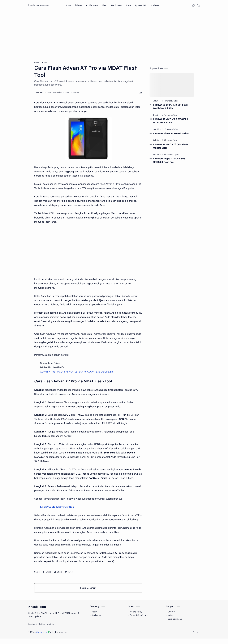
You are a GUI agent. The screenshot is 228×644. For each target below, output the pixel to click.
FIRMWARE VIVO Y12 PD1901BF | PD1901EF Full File (171, 122)
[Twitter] (42, 630)
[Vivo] (175, 116)
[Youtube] (51, 630)
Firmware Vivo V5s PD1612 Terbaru (172, 135)
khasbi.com (35, 5)
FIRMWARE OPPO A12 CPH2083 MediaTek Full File (170, 108)
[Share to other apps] (77, 573)
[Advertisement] (114, 36)
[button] (193, 5)
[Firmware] (168, 102)
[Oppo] (176, 102)
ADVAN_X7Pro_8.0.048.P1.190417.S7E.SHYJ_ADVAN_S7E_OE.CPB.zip (77, 373)
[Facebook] (33, 630)
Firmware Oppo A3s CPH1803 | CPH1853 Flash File (170, 162)
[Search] (198, 5)
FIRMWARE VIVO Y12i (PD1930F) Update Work (171, 147)
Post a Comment (88, 589)
